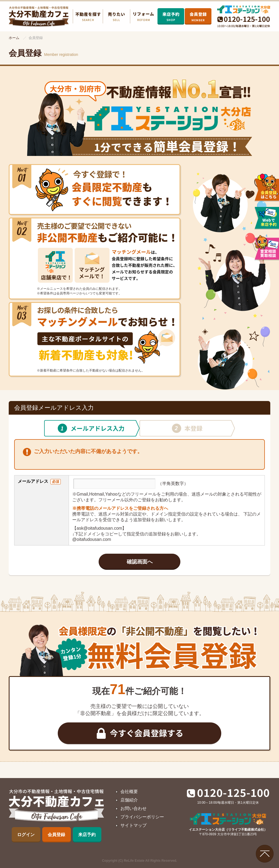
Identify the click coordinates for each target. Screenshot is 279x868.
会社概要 (129, 792)
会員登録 (56, 835)
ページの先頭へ (265, 854)
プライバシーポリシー (142, 817)
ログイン (26, 835)
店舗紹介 (129, 800)
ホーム (14, 38)
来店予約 (87, 835)
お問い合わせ (134, 808)
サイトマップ (134, 825)
